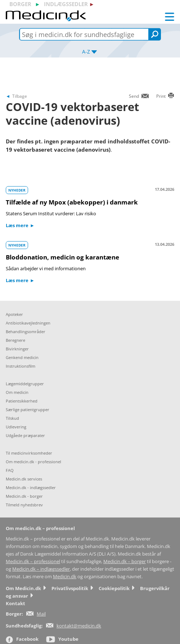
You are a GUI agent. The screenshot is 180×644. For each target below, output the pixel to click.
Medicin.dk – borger (125, 562)
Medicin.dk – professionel (33, 562)
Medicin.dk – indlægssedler (41, 569)
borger (20, 4)
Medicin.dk (65, 577)
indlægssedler (66, 4)
